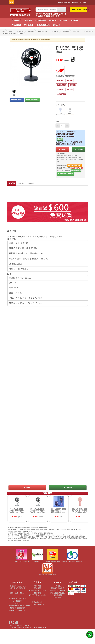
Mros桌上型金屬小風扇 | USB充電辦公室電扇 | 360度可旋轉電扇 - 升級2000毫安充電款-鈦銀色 (17, 528)
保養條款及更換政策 (58, 606)
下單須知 (58, 601)
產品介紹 (12, 183)
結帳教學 (75, 2)
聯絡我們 (37, 601)
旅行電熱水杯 (47, 14)
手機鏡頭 (47, 16)
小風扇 (61, 14)
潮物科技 (74, 20)
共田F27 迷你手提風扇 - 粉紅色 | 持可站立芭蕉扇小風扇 (80, 526)
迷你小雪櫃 (55, 16)
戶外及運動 (29, 25)
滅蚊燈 (55, 14)
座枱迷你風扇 (89, 31)
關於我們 (37, 603)
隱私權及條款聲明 (58, 603)
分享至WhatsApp (32, 100)
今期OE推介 (17, 20)
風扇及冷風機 (43, 31)
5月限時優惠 (41, 20)
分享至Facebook (17, 100)
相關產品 (31, 183)
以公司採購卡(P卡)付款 (37, 610)
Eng (11, 2)
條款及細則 (58, 610)
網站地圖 (58, 613)
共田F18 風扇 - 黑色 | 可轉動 (13, 34)
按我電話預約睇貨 (76, 168)
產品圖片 (21, 183)
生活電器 (66, 31)
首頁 (3, 31)
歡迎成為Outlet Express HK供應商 (37, 618)
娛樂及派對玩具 (43, 25)
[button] (60, 80)
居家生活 (76, 31)
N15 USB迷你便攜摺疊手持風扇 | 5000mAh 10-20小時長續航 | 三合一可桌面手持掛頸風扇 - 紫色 (59, 529)
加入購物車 (79, 150)
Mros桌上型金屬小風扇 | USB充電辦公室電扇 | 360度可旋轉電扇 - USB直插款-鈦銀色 (38, 528)
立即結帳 (62, 150)
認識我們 (14, 15)
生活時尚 (63, 20)
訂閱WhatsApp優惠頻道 (65, 174)
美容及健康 (16, 25)
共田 (11, 31)
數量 (57, 122)
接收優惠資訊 (25, 15)
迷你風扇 (55, 31)
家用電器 (53, 20)
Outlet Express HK (25, 640)
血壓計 (41, 16)
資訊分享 (57, 25)
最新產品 (28, 20)
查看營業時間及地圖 (74, 165)
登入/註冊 (83, 2)
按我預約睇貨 (76, 171)
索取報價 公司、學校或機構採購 (37, 607)
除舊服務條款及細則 (58, 608)
